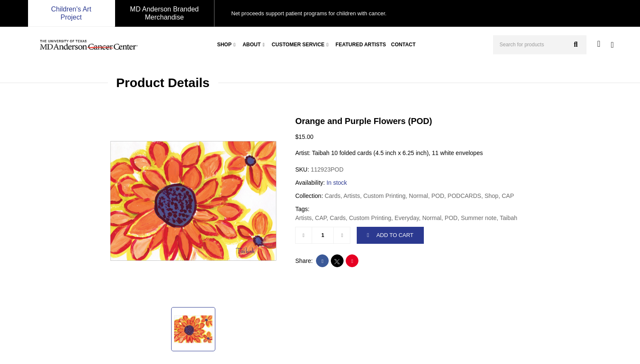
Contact (403, 45)
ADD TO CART (390, 235)
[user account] (599, 44)
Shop (224, 45)
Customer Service (298, 45)
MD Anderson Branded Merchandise (164, 13)
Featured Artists (361, 45)
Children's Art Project (71, 13)
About (252, 45)
